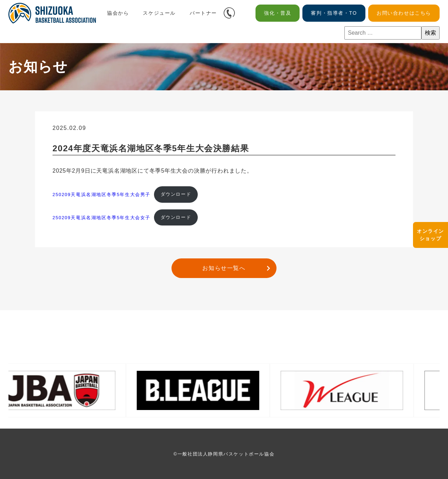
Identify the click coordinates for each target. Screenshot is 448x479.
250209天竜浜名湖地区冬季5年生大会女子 (101, 217)
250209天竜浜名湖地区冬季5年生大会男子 (101, 194)
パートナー (203, 13)
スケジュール (159, 13)
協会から (118, 13)
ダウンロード (176, 194)
